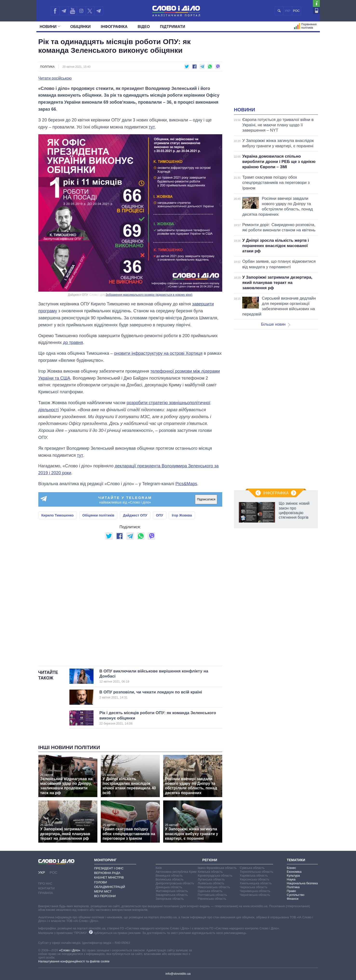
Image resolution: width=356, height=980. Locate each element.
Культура (293, 876)
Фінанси (293, 899)
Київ (159, 868)
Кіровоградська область (215, 876)
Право (291, 891)
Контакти (47, 888)
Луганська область (211, 879)
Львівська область (211, 883)
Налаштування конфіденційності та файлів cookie (74, 961)
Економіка (294, 872)
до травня (73, 342)
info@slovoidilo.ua (178, 974)
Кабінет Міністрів (109, 877)
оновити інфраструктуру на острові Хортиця (158, 353)
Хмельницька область (256, 883)
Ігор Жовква (182, 515)
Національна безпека (302, 883)
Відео (144, 27)
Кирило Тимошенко (58, 515)
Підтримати (173, 27)
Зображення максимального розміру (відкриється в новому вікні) (149, 295)
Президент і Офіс (109, 868)
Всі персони (105, 896)
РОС (296, 11)
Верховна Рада (107, 873)
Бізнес (291, 868)
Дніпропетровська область (175, 883)
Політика (47, 67)
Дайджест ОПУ (135, 515)
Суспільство (296, 895)
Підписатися (206, 499)
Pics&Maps (186, 484)
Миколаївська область (214, 887)
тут (152, 127)
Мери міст (103, 891)
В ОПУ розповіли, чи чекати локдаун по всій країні (153, 695)
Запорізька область (170, 899)
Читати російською (55, 78)
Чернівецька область (255, 891)
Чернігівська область (255, 895)
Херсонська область (255, 879)
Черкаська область (254, 887)
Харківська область (254, 876)
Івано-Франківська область (217, 868)
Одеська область (210, 891)
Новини (50, 27)
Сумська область (252, 868)
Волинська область (170, 879)
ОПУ (160, 515)
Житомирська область (172, 891)
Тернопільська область (257, 872)
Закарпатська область (172, 895)
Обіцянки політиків (98, 515)
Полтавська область (212, 895)
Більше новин (275, 324)
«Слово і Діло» (70, 950)
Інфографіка (114, 27)
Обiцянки (81, 27)
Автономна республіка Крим (176, 872)
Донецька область (169, 887)
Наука (291, 879)
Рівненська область (212, 899)
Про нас (45, 883)
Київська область (210, 872)
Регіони (210, 860)
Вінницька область (169, 876)
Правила (46, 893)
